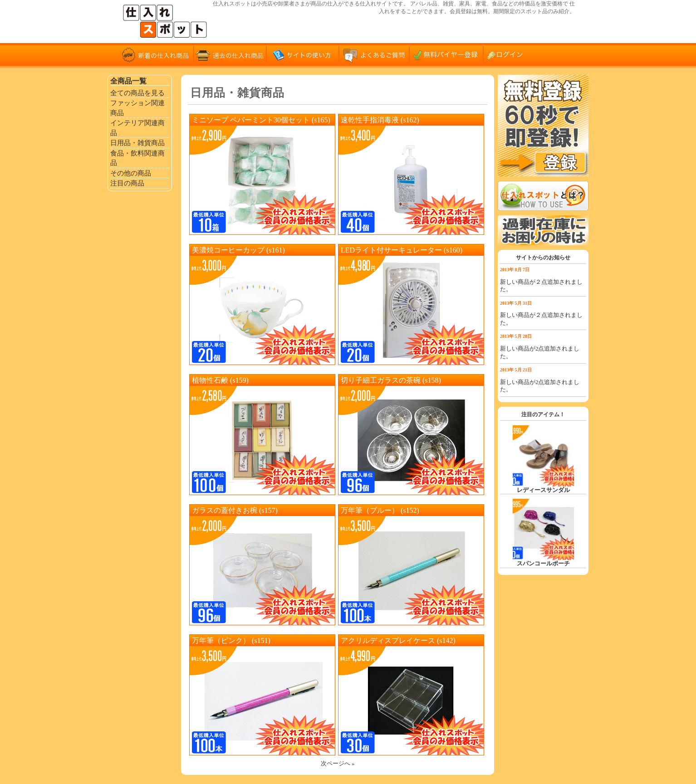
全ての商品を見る (137, 93)
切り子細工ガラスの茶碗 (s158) (391, 380)
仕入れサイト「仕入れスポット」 (167, 22)
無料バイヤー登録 (448, 54)
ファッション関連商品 (137, 108)
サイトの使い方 (303, 54)
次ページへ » (338, 764)
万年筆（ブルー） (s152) (380, 510)
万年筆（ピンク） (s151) (231, 640)
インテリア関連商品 (137, 128)
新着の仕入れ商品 (157, 54)
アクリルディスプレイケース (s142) (398, 640)
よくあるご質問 (375, 54)
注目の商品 (127, 183)
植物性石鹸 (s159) (220, 380)
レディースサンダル (543, 490)
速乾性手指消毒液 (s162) (380, 120)
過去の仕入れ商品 (230, 54)
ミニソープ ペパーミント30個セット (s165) (261, 120)
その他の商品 (131, 173)
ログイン (509, 54)
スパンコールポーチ (543, 564)
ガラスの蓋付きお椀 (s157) (235, 510)
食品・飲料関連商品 (137, 158)
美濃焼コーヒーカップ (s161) (238, 250)
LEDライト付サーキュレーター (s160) (402, 250)
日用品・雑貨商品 (137, 143)
